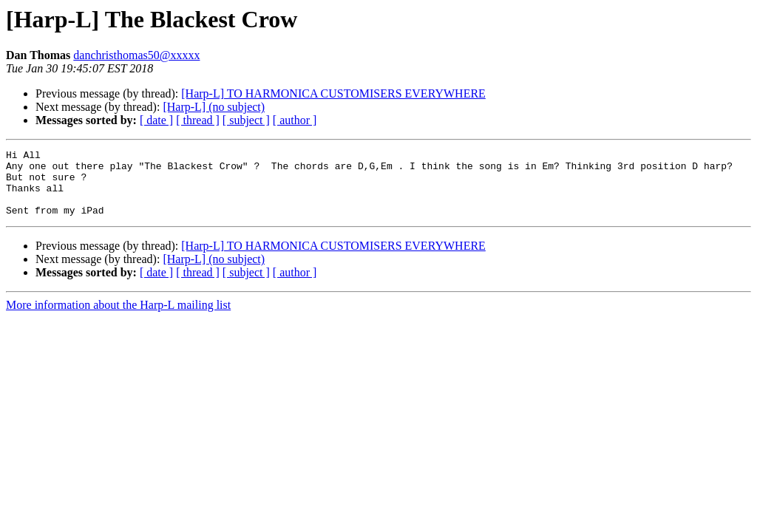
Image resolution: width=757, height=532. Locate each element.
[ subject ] (246, 120)
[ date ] (156, 120)
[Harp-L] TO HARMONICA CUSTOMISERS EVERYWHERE (333, 93)
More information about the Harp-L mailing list (118, 318)
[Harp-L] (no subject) (214, 107)
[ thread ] (198, 120)
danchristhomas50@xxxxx (136, 55)
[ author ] (295, 120)
